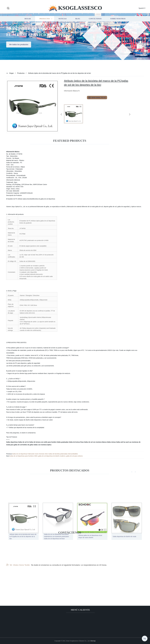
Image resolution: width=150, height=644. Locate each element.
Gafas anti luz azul (122, 442)
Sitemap (93, 641)
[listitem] (75, 114)
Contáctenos (95, 22)
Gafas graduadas (63, 442)
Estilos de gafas (28, 445)
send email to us (97, 98)
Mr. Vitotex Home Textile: (18, 573)
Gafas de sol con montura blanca (95, 442)
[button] (8, 8)
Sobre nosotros (118, 22)
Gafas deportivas (12, 442)
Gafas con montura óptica (43, 445)
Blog (78, 22)
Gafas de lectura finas (76, 442)
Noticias (63, 22)
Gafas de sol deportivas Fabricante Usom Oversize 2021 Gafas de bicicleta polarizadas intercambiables (45, 454)
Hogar (28, 22)
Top (145, 638)
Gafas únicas (111, 442)
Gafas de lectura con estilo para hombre (43, 442)
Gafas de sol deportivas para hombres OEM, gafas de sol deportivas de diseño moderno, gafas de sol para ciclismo (46, 456)
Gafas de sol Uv (24, 442)
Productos (45, 22)
